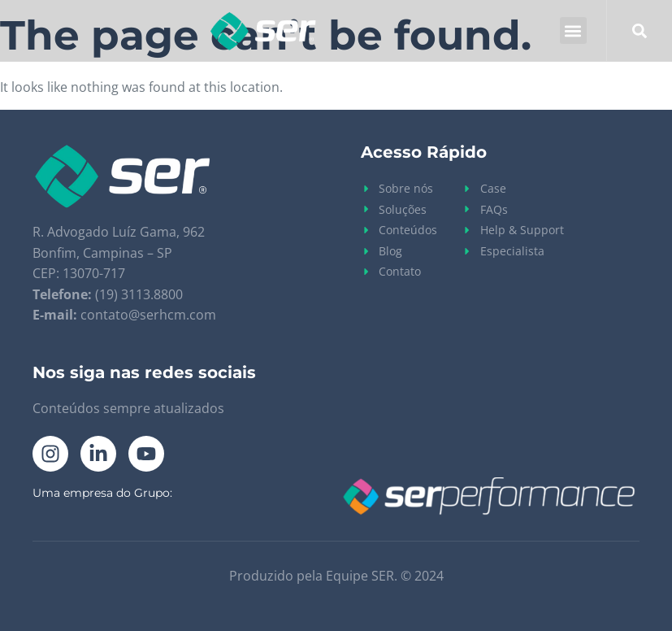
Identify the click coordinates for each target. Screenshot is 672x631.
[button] (573, 30)
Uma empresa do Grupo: (102, 493)
